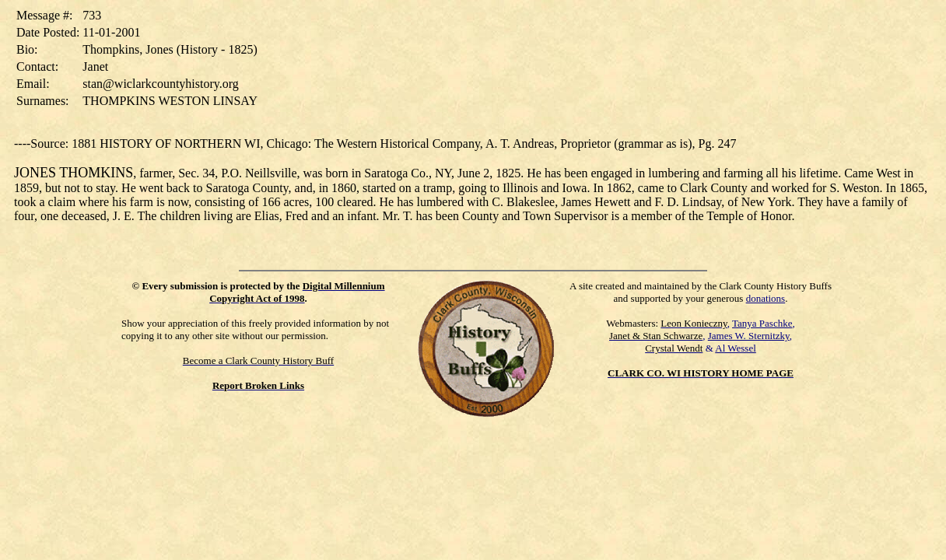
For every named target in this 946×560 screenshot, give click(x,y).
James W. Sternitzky (749, 336)
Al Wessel (736, 348)
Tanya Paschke (762, 323)
